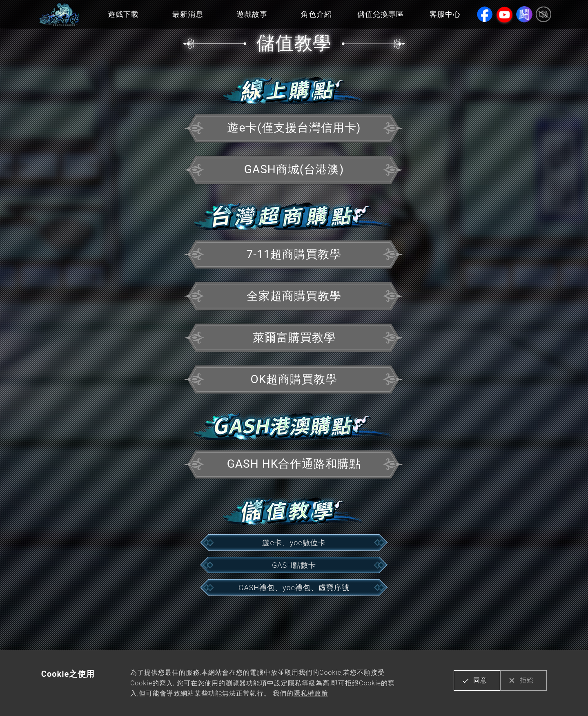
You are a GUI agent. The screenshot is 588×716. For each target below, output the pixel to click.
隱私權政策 (311, 693)
